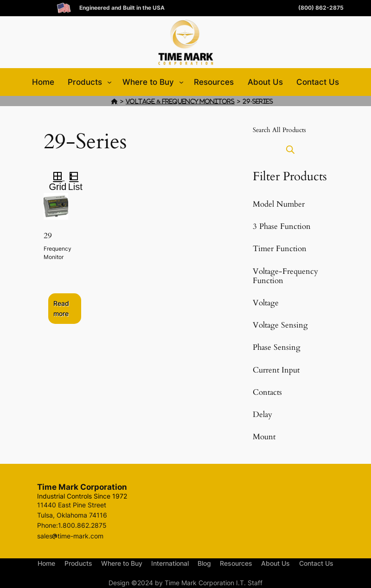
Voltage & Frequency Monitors (180, 101)
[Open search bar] (290, 149)
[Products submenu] (109, 82)
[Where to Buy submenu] (181, 82)
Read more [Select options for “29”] (61, 308)
